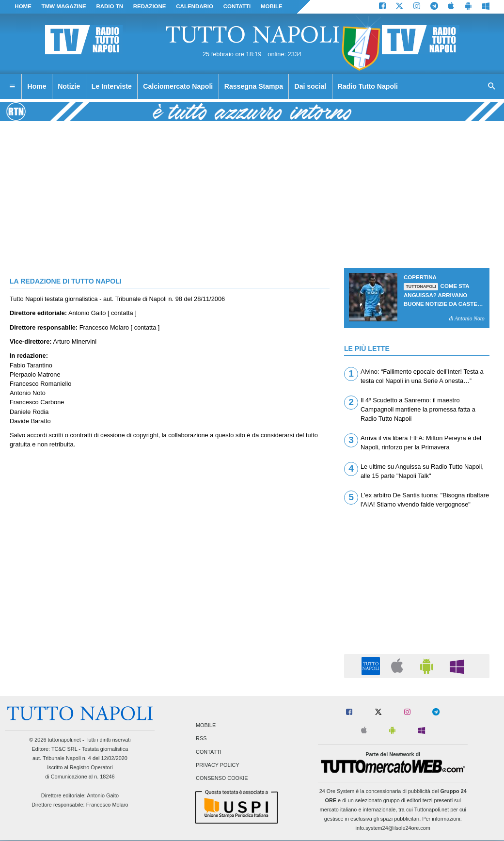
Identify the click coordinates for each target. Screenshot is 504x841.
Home (23, 6)
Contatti (209, 752)
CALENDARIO (195, 6)
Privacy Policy (218, 765)
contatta (122, 313)
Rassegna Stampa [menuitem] (254, 86)
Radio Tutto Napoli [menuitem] (368, 86)
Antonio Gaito (103, 795)
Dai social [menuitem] (311, 86)
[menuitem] (12, 87)
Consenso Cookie (222, 778)
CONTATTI (237, 6)
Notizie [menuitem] (69, 86)
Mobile (206, 726)
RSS (201, 739)
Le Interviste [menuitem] (112, 86)
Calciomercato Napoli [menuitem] (178, 86)
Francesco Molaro (107, 805)
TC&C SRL (64, 749)
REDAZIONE (150, 6)
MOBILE (272, 6)
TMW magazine (64, 6)
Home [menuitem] (37, 86)
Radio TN (110, 6)
